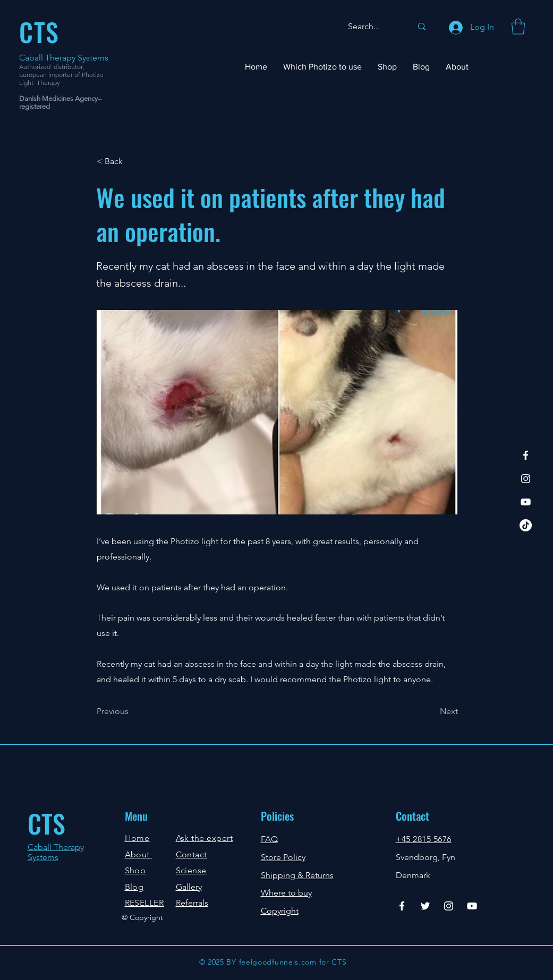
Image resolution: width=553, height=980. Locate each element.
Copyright (280, 911)
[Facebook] (526, 455)
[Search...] (372, 27)
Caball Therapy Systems (64, 58)
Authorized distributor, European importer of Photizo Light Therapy (61, 75)
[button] (518, 27)
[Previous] (132, 711)
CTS (46, 823)
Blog (134, 887)
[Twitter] (425, 906)
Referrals (192, 903)
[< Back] (132, 162)
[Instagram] (526, 479)
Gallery (189, 887)
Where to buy (286, 893)
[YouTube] (526, 502)
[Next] (431, 711)
